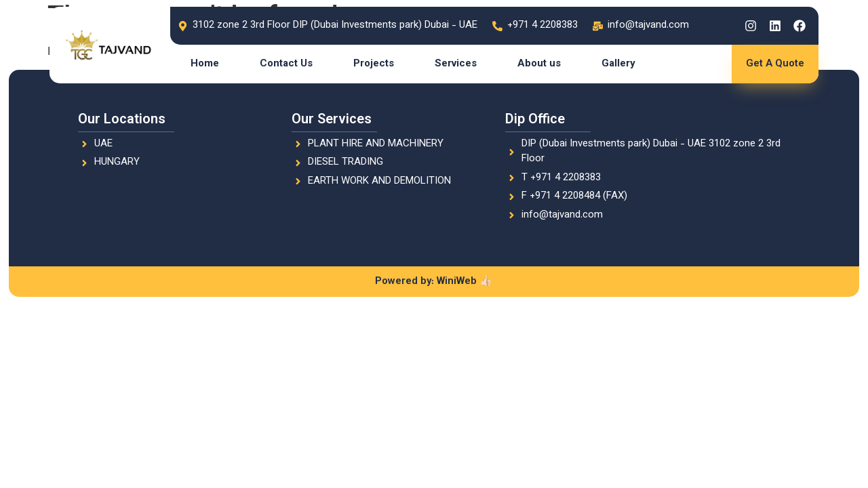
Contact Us (286, 64)
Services (456, 64)
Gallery (618, 64)
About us (539, 64)
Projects (374, 64)
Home (205, 64)
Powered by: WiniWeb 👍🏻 (434, 282)
